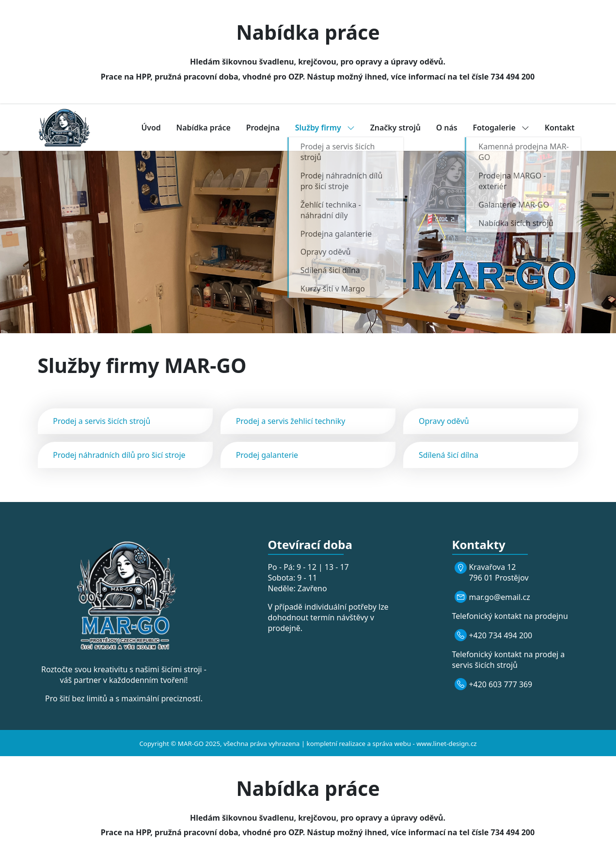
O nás (447, 128)
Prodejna (263, 128)
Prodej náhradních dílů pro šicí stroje (119, 455)
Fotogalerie (501, 128)
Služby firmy (325, 128)
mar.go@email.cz (500, 597)
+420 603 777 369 (501, 684)
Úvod (151, 128)
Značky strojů (395, 128)
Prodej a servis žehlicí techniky (291, 421)
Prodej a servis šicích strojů (102, 421)
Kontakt (560, 128)
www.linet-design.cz (446, 744)
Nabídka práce (204, 128)
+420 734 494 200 (501, 635)
